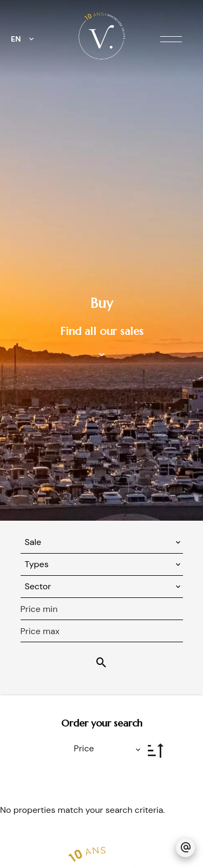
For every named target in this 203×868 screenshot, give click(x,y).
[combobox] (102, 542)
